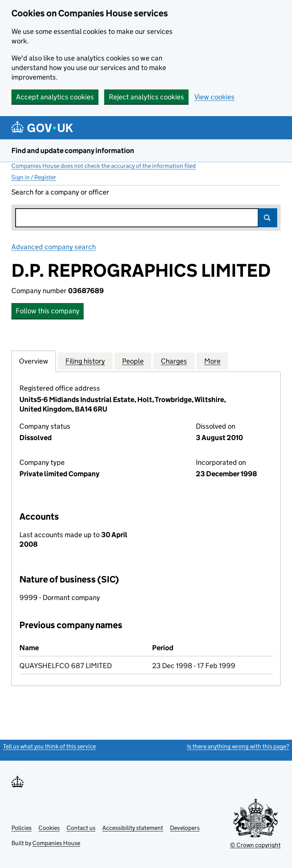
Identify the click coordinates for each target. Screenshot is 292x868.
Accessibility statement (133, 828)
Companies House (56, 843)
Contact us (81, 828)
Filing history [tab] (85, 361)
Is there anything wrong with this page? (238, 746)
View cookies (214, 97)
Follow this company (48, 311)
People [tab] (133, 361)
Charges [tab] (174, 361)
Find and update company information (73, 151)
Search (268, 218)
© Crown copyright (255, 845)
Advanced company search (54, 247)
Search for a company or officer (60, 192)
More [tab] (212, 361)
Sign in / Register (34, 177)
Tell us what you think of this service (49, 746)
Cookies (49, 828)
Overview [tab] (34, 361)
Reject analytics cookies (146, 97)
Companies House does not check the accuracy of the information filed (104, 166)
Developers (185, 828)
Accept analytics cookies (55, 97)
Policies (21, 828)
